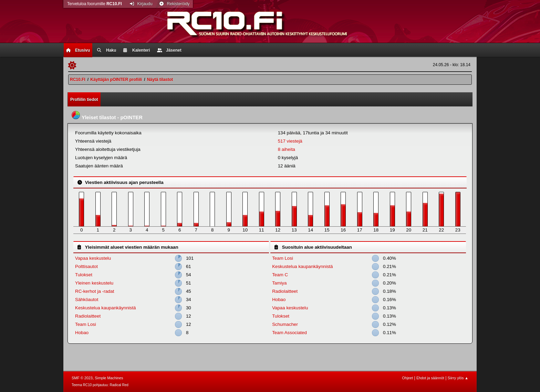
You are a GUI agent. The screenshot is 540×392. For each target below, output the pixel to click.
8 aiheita (287, 149)
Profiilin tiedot (84, 100)
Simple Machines (109, 378)
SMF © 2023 (82, 378)
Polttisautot (86, 266)
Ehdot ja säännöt (430, 378)
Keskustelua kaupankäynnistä (105, 308)
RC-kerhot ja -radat (95, 291)
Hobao (82, 333)
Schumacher (285, 324)
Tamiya (279, 283)
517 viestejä (290, 141)
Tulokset (84, 275)
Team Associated (289, 333)
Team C (280, 275)
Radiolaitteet (88, 316)
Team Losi (86, 324)
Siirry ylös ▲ (458, 378)
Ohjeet (407, 378)
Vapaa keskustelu (93, 258)
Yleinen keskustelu (94, 283)
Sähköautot (87, 300)
